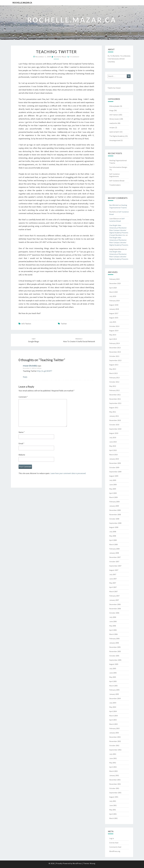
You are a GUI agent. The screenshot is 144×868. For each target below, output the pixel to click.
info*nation (26, 324)
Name (22, 432)
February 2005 (114, 690)
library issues (114, 119)
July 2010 (113, 437)
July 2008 (113, 532)
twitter (64, 324)
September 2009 (115, 472)
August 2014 (114, 331)
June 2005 (113, 673)
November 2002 (115, 741)
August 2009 (114, 476)
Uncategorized (115, 140)
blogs (111, 110)
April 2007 (113, 587)
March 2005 (113, 686)
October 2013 (114, 356)
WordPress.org (115, 851)
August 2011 (114, 408)
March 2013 (113, 373)
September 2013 (115, 360)
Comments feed (115, 847)
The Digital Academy (117, 136)
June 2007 (113, 579)
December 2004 (115, 698)
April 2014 (113, 339)
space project (114, 132)
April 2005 (113, 681)
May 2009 (113, 489)
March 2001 (113, 818)
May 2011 (113, 412)
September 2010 (115, 429)
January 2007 (114, 600)
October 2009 (114, 467)
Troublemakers (115, 185)
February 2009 (114, 502)
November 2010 (115, 420)
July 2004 (113, 703)
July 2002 (113, 754)
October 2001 (114, 788)
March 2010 (113, 455)
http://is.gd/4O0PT (45, 371)
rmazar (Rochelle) (30, 366)
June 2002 (113, 758)
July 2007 (113, 574)
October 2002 (114, 745)
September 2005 (115, 660)
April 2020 (113, 288)
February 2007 (114, 596)
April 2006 (113, 630)
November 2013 (115, 352)
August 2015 (114, 318)
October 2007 (114, 562)
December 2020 (115, 283)
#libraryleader (114, 106)
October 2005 (114, 656)
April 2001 (113, 814)
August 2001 (114, 797)
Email (21, 443)
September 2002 (115, 750)
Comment (23, 397)
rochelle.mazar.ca (22, 3)
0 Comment (74, 57)
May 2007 (113, 583)
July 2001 (113, 801)
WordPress (77, 863)
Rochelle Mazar (60, 57)
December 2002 (115, 737)
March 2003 (113, 724)
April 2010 (113, 450)
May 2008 (113, 536)
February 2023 (114, 279)
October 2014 (114, 326)
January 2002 (114, 775)
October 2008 (114, 519)
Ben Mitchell (114, 205)
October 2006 (114, 613)
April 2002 (113, 767)
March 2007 (113, 591)
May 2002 (113, 763)
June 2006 (113, 621)
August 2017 (114, 313)
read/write (113, 123)
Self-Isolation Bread (117, 181)
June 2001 (113, 805)
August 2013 (114, 365)
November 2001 (115, 784)
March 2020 (113, 292)
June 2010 (113, 442)
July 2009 (113, 480)
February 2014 (114, 343)
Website (22, 455)
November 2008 (115, 514)
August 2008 (114, 527)
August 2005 (114, 664)
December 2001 (115, 780)
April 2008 (113, 540)
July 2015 (113, 322)
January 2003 (114, 733)
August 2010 (114, 433)
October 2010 (114, 425)
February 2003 (114, 728)
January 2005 (114, 694)
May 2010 (113, 446)
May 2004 (113, 707)
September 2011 (115, 403)
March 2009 (113, 497)
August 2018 (114, 305)
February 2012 (114, 390)
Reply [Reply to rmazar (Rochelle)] (25, 377)
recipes (112, 127)
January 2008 (114, 553)
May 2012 (113, 386)
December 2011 (115, 395)
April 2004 (113, 711)
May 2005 (113, 677)
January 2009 (114, 506)
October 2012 (114, 382)
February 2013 (114, 378)
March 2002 (113, 771)
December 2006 (115, 604)
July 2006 (113, 617)
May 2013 (113, 369)
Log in (112, 838)
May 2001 (113, 810)
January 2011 (114, 416)
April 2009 (113, 493)
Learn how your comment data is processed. (68, 473)
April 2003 (113, 720)
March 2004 (113, 716)
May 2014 (113, 335)
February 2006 (114, 639)
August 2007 (114, 570)
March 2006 (113, 634)
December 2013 (115, 348)
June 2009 (113, 485)
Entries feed (114, 843)
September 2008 (115, 523)
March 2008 (113, 544)
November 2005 (115, 651)
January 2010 (114, 459)
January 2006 (114, 643)
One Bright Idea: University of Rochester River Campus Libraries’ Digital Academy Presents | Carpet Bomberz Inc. (119, 230)
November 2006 (115, 609)
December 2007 (115, 557)
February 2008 (114, 549)
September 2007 (115, 566)
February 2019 (114, 301)
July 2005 (113, 668)
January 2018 (114, 309)
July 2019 (113, 296)
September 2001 (115, 793)
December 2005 (115, 647)
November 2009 (115, 463)
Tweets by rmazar (114, 88)
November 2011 (115, 399)
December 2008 (115, 510)
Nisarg (93, 863)
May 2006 (113, 626)
